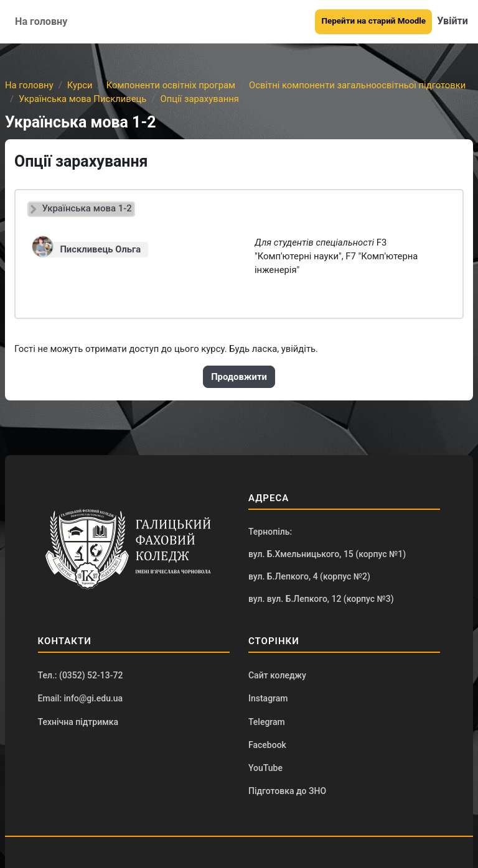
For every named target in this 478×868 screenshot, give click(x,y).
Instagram (268, 698)
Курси (80, 85)
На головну (29, 85)
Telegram (267, 722)
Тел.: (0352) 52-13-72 (81, 675)
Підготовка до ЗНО (287, 791)
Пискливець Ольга (100, 249)
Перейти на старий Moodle (373, 21)
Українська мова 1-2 (87, 208)
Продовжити (239, 377)
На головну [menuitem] (41, 21)
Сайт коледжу (277, 675)
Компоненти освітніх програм (171, 85)
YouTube (265, 768)
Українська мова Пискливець (82, 99)
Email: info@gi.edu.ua (81, 698)
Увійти (452, 21)
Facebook (267, 745)
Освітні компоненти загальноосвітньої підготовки (357, 85)
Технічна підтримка (78, 722)
